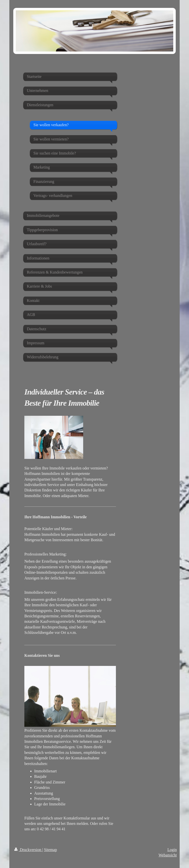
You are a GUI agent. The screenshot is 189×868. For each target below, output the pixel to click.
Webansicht (168, 855)
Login (172, 850)
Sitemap (50, 850)
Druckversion (28, 850)
